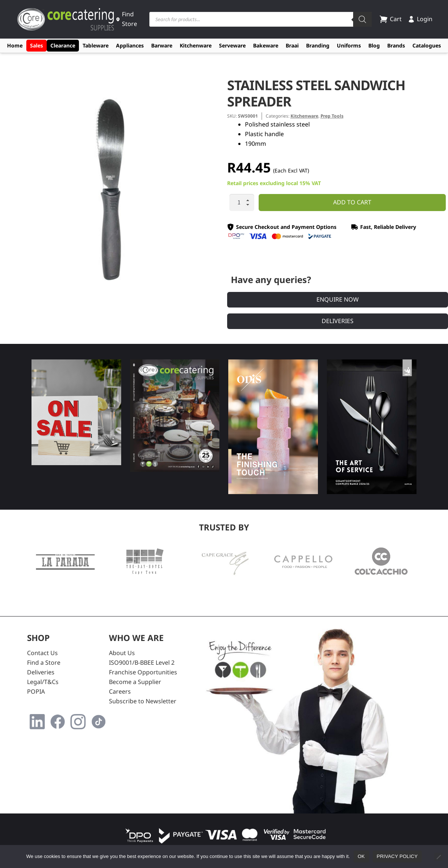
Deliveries (338, 321)
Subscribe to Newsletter (143, 701)
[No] (438, 857)
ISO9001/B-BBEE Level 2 (142, 662)
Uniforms (349, 45)
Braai (292, 45)
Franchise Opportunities (143, 672)
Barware (162, 45)
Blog (374, 45)
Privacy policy (397, 856)
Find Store (127, 19)
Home (15, 45)
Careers (120, 691)
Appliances (130, 45)
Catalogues (427, 45)
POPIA (36, 691)
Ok (361, 856)
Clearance (63, 45)
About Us (122, 653)
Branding (318, 45)
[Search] (362, 19)
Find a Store (44, 662)
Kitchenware (196, 45)
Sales (36, 45)
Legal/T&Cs (43, 682)
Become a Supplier (135, 682)
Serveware (232, 45)
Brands (396, 45)
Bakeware (266, 45)
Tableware (96, 45)
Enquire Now (338, 299)
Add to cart (352, 202)
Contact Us (42, 653)
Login (420, 19)
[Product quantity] (242, 203)
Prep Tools (332, 116)
